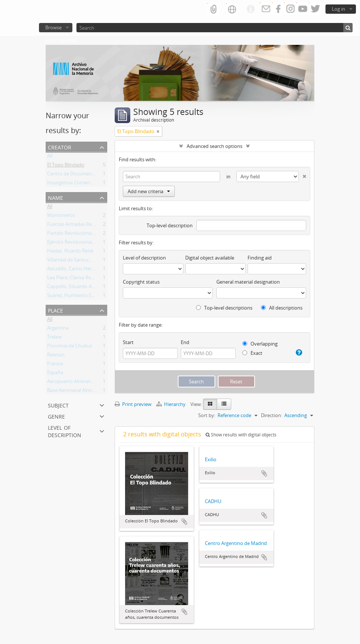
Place (55, 310)
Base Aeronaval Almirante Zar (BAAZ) (87, 392)
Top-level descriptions (224, 308)
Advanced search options (215, 146)
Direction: (271, 415)
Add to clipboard (184, 522)
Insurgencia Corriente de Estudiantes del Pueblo (100, 184)
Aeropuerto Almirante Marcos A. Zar (87, 383)
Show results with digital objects (241, 435)
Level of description (65, 431)
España (55, 374)
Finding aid (260, 258)
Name (55, 197)
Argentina (58, 329)
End (185, 342)
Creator (60, 147)
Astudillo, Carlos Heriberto (76, 270)
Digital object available (210, 258)
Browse (53, 27)
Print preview (133, 404)
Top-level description (170, 225)
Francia (55, 365)
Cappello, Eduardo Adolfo (75, 288)
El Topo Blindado (66, 166)
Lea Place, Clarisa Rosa (72, 279)
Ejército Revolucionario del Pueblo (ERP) (91, 243)
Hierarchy (171, 404)
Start (128, 342)
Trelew (54, 338)
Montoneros (61, 217)
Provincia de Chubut (70, 347)
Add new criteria (149, 191)
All (50, 157)
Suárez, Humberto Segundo (78, 297)
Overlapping (260, 344)
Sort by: (207, 415)
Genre (56, 416)
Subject (58, 405)
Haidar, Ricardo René (70, 252)
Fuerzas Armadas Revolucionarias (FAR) (90, 225)
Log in (338, 9)
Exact (252, 353)
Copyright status (141, 282)
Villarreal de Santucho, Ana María (83, 261)
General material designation (248, 282)
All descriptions (282, 308)
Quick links (251, 9)
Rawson (56, 356)
